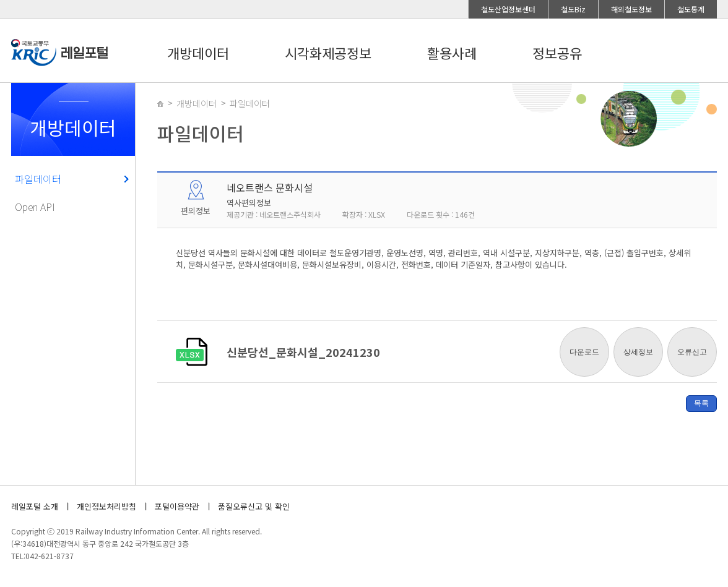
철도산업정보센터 (508, 9)
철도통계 (691, 9)
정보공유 (557, 53)
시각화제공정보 (328, 53)
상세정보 (638, 352)
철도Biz (573, 9)
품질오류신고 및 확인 (254, 506)
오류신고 (692, 352)
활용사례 (452, 53)
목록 (701, 403)
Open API (35, 207)
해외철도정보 (631, 9)
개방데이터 (198, 53)
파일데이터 (38, 179)
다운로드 (584, 352)
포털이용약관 (177, 506)
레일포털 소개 (35, 506)
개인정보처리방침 (106, 506)
